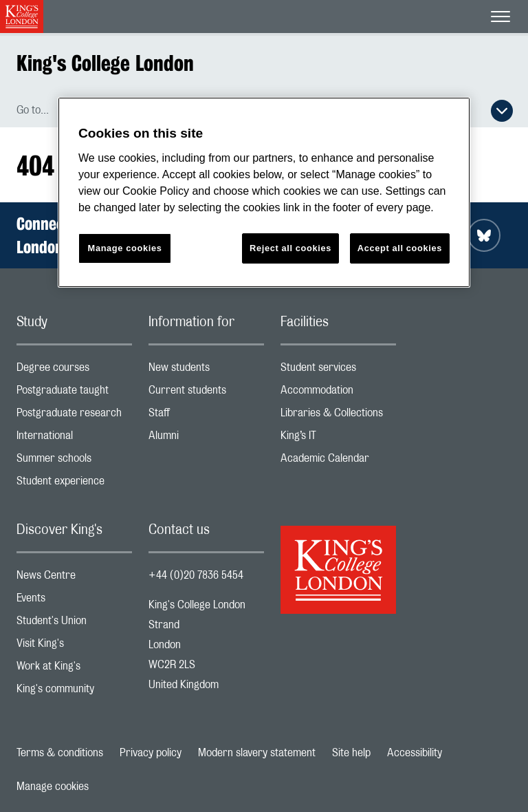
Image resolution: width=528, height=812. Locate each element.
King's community (74, 692)
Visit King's (74, 647)
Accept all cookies (400, 248)
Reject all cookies (290, 248)
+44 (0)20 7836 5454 (196, 575)
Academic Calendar (338, 461)
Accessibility (415, 753)
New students (206, 371)
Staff (206, 416)
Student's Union (74, 624)
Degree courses (74, 371)
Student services (338, 371)
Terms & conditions (60, 753)
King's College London (105, 63)
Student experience (74, 484)
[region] (264, 192)
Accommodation (338, 393)
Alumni (206, 439)
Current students (206, 393)
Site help (351, 753)
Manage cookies (53, 787)
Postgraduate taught (74, 393)
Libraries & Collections (338, 416)
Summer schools (74, 461)
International (74, 439)
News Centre (74, 578)
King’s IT (338, 439)
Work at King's (74, 669)
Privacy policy (151, 753)
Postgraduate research (74, 416)
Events (74, 601)
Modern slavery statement (257, 753)
